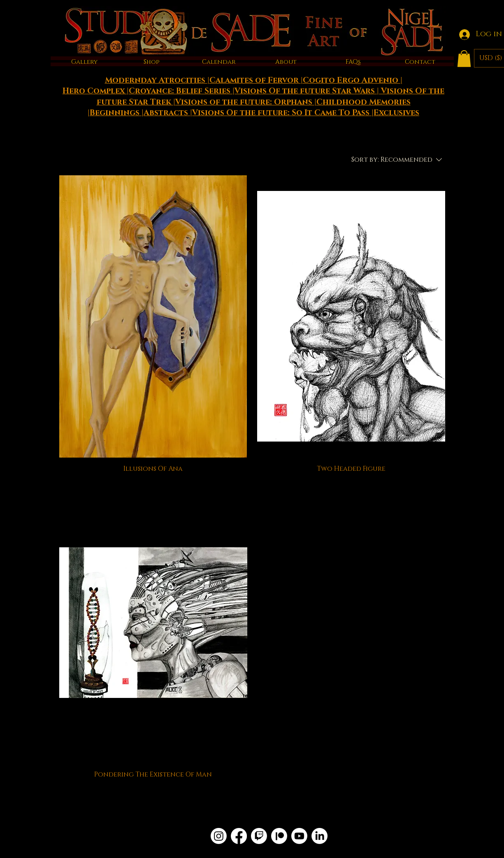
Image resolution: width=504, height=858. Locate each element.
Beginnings (116, 113)
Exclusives (396, 113)
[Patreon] (279, 836)
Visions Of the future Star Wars (306, 91)
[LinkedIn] (319, 836)
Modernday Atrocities (156, 80)
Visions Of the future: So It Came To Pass (282, 113)
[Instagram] (219, 836)
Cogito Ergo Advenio (352, 80)
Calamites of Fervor (255, 80)
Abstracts (167, 113)
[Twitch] (259, 836)
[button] (464, 59)
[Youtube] (299, 836)
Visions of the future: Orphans (245, 102)
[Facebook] (239, 836)
